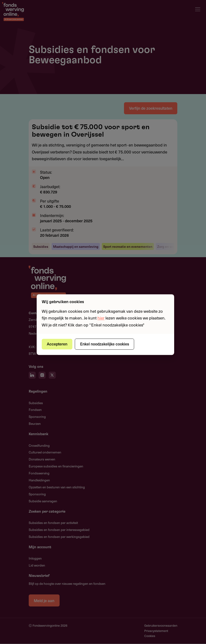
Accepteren (57, 344)
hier (101, 318)
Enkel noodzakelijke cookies (105, 344)
